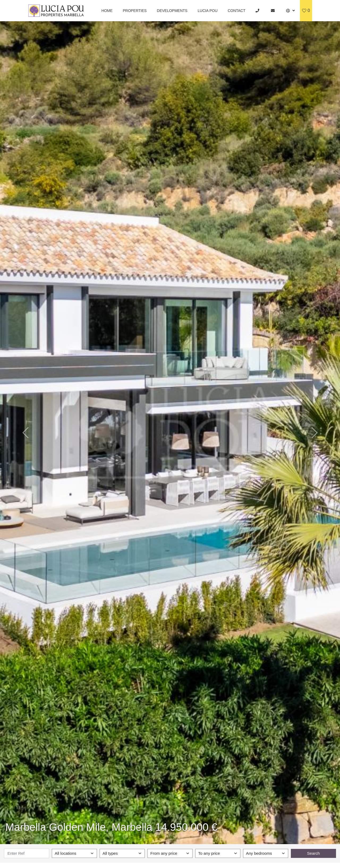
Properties (135, 11)
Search (313, 853)
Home (107, 11)
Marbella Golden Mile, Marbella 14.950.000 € (111, 827)
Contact (237, 11)
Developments (172, 11)
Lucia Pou (208, 11)
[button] (290, 11)
